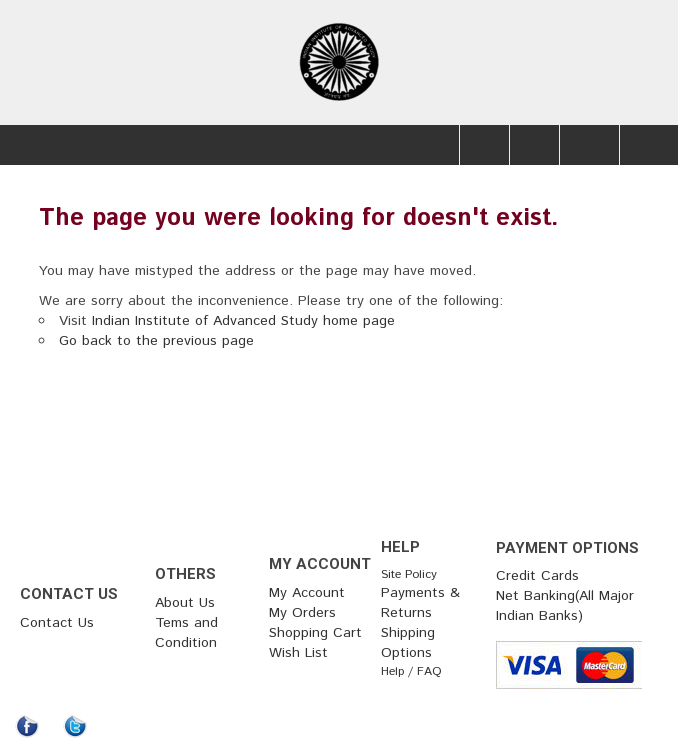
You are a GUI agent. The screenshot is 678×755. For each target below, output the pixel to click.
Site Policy (409, 574)
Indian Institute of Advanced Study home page (243, 321)
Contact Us (57, 623)
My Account (307, 593)
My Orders (302, 613)
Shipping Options (408, 643)
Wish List (298, 653)
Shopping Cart (315, 633)
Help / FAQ (411, 671)
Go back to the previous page (156, 341)
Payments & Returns (420, 603)
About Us (185, 603)
